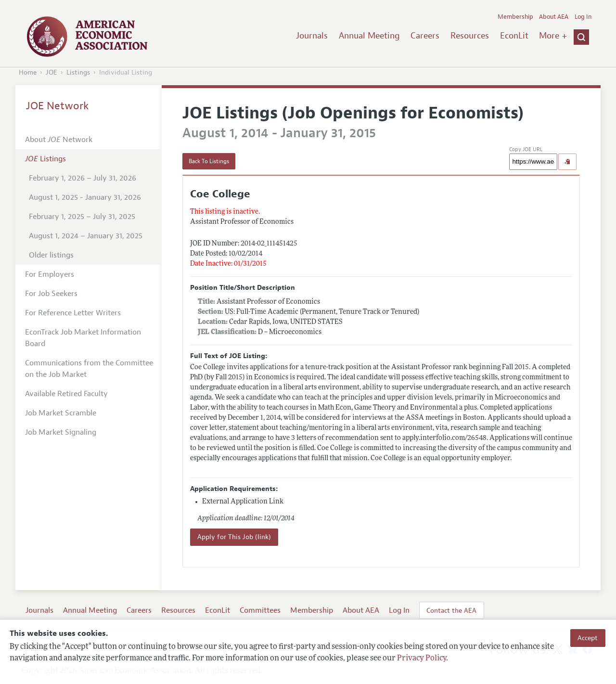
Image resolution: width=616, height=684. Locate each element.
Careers (425, 36)
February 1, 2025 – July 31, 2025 (82, 217)
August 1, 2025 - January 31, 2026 (85, 197)
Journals (312, 36)
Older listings (51, 255)
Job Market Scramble (61, 413)
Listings (78, 72)
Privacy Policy (422, 658)
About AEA (554, 17)
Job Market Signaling (61, 432)
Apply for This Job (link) (234, 537)
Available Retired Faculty (66, 394)
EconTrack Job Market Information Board (83, 338)
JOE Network (58, 106)
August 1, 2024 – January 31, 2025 (86, 236)
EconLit (514, 36)
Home (28, 72)
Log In (583, 17)
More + (553, 36)
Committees (260, 610)
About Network (59, 140)
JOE (51, 72)
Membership (515, 17)
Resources (470, 36)
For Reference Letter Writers (73, 313)
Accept (588, 638)
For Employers (50, 274)
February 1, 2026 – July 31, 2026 (83, 178)
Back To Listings (209, 161)
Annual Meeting (369, 36)
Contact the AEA (451, 610)
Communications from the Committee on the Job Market (89, 369)
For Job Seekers (51, 294)
